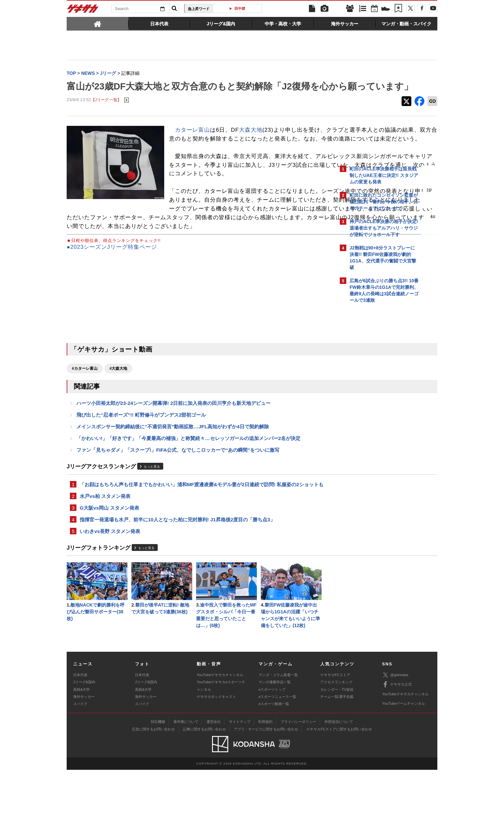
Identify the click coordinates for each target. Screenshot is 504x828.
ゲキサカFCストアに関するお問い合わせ (339, 788)
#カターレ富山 (85, 417)
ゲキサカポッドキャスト (216, 755)
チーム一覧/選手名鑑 (337, 755)
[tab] (98, 23)
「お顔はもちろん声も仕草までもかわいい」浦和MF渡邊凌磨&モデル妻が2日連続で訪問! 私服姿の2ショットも (202, 537)
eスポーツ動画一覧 (274, 762)
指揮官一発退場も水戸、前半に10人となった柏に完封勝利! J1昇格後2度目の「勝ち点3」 (177, 574)
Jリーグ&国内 (84, 741)
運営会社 (214, 780)
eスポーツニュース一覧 (277, 755)
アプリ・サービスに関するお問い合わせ (266, 788)
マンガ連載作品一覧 (275, 741)
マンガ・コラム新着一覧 (278, 733)
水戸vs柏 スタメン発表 (105, 550)
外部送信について (339, 780)
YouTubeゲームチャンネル (404, 762)
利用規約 (265, 780)
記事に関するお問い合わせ (205, 788)
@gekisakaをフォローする (376, 405)
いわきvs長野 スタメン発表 (110, 587)
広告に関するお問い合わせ (153, 788)
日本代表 (80, 733)
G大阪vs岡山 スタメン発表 (109, 562)
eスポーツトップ (272, 748)
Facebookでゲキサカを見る (377, 418)
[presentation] (98, 23)
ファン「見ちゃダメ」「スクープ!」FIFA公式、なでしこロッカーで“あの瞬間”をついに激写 (178, 502)
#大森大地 (119, 417)
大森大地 (251, 144)
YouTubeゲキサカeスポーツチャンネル (221, 744)
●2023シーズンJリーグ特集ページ (112, 296)
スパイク (80, 762)
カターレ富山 (192, 144)
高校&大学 (81, 748)
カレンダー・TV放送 (337, 748)
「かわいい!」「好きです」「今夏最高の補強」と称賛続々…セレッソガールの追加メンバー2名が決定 (188, 490)
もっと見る (152, 519)
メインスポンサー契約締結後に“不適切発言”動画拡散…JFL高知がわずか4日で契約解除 (173, 478)
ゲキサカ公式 (397, 743)
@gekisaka (395, 734)
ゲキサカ (83, 10)
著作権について (186, 780)
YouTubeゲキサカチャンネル (220, 733)
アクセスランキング (336, 741)
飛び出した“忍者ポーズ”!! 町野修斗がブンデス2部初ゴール (141, 465)
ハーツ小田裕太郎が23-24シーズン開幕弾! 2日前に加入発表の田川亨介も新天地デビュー (173, 453)
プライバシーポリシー (298, 780)
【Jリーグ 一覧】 (106, 114)
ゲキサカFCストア (335, 733)
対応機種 (158, 780)
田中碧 (240, 8)
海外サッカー (84, 755)
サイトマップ (240, 780)
